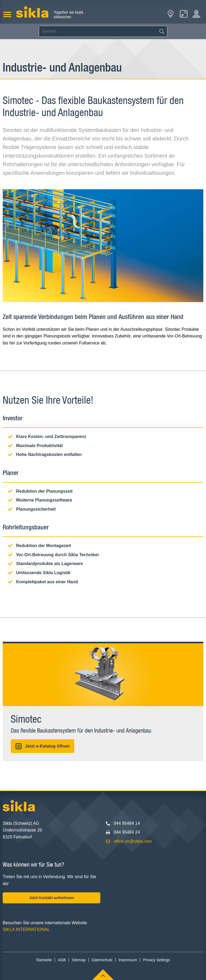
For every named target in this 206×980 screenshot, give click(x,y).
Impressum (128, 960)
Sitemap (79, 960)
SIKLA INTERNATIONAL (26, 929)
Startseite (44, 960)
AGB (62, 960)
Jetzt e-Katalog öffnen (43, 746)
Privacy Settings (156, 960)
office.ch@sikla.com (133, 841)
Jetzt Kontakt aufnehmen (51, 898)
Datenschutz (102, 960)
